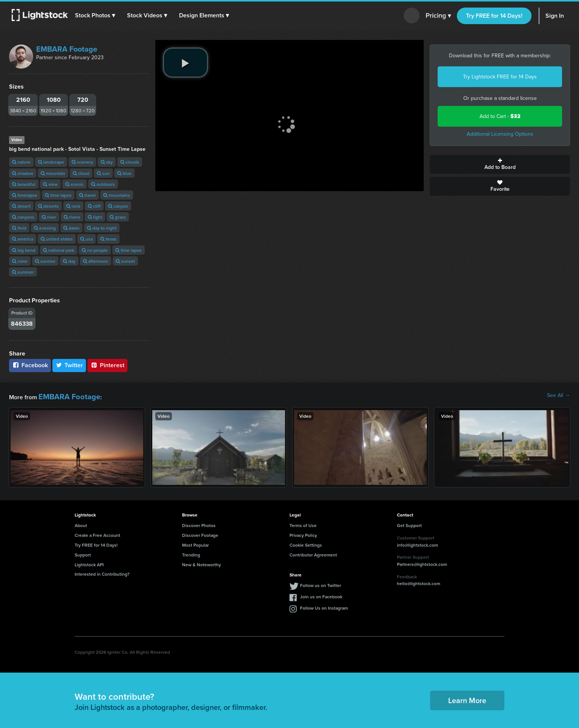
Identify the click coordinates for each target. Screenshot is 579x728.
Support (83, 553)
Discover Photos (199, 523)
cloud (81, 173)
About (81, 523)
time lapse (129, 250)
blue (124, 173)
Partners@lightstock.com (422, 562)
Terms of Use (303, 523)
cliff (94, 206)
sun (103, 173)
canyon (118, 206)
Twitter (69, 365)
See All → (558, 395)
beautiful (24, 184)
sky (107, 162)
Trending (191, 553)
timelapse (25, 195)
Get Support (409, 523)
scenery (82, 162)
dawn (71, 228)
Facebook (30, 365)
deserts (48, 206)
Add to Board (500, 164)
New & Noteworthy (201, 562)
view (50, 184)
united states (57, 239)
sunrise (45, 261)
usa (87, 239)
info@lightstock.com (417, 543)
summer (23, 272)
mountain (53, 173)
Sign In (555, 16)
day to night (102, 228)
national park (59, 250)
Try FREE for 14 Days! (494, 16)
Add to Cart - (500, 116)
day (69, 261)
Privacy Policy (303, 533)
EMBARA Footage (67, 49)
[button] (98, 15)
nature (21, 162)
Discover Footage (200, 533)
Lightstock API (89, 562)
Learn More (467, 698)
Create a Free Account (97, 533)
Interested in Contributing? (102, 572)
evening (45, 228)
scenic (74, 184)
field (19, 228)
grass (118, 217)
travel (87, 195)
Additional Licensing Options (500, 134)
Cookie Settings (306, 543)
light (95, 217)
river (49, 217)
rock (73, 206)
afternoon (96, 261)
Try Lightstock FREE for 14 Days (500, 77)
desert (21, 206)
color (20, 261)
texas (108, 239)
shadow (23, 173)
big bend (24, 250)
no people (95, 250)
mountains (117, 195)
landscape (51, 162)
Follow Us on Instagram (324, 606)
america (23, 239)
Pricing (438, 16)
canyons (23, 217)
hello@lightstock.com (419, 582)
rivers (72, 217)
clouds (130, 162)
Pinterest (107, 365)
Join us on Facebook (321, 595)
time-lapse (58, 195)
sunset (125, 261)
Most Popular (195, 543)
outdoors (103, 184)
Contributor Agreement (313, 553)
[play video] (185, 63)
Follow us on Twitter (321, 583)
